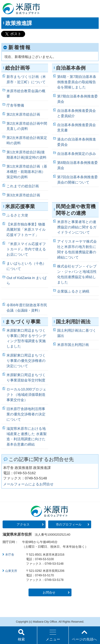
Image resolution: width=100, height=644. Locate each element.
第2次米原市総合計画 (23, 114)
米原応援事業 (20, 206)
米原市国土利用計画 (73, 345)
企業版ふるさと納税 (73, 291)
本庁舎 (10, 555)
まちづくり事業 (23, 322)
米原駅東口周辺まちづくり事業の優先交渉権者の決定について (26, 361)
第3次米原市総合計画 (23, 195)
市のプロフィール (69, 524)
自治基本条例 (71, 68)
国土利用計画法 (73, 322)
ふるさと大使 (17, 215)
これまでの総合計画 (23, 186)
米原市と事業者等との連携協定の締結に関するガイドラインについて (77, 227)
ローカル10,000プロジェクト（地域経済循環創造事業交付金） (26, 395)
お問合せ (49, 592)
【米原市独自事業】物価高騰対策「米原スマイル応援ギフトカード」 (26, 230)
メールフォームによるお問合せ (28, 484)
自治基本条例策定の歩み (77, 154)
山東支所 (11, 571)
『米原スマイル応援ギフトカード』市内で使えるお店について (26, 249)
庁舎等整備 (15, 105)
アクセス (23, 524)
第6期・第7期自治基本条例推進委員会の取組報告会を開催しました (77, 82)
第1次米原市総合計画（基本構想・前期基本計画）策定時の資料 (27, 172)
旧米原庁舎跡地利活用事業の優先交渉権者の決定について (26, 414)
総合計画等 (18, 68)
